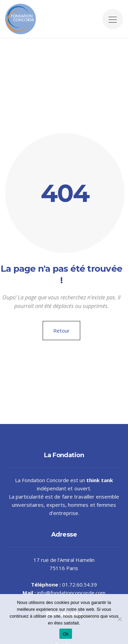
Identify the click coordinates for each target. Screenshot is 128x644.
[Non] (119, 619)
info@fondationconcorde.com (71, 593)
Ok (66, 634)
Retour (61, 331)
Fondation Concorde (45, 480)
